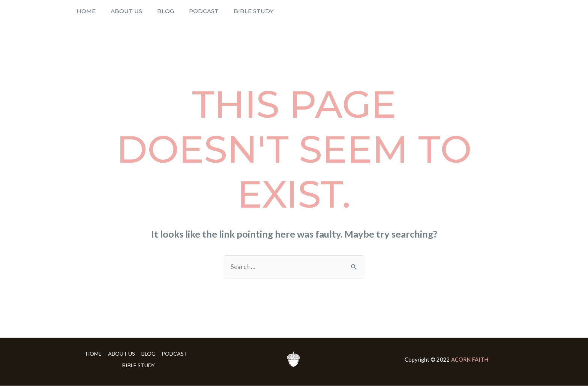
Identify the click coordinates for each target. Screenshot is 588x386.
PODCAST (185, 11)
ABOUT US (119, 11)
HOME (84, 11)
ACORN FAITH (470, 360)
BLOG (152, 11)
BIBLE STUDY (229, 11)
